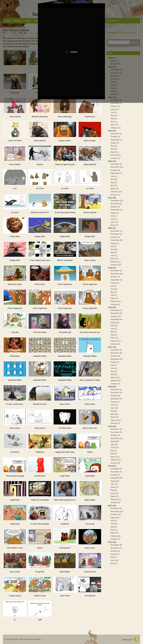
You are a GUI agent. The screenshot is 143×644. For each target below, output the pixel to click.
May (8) (114, 411)
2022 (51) (112, 161)
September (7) (116, 140)
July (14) (114, 405)
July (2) (114, 112)
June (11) (114, 447)
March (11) (115, 457)
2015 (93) (112, 426)
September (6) (116, 240)
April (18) (114, 414)
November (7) (116, 472)
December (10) (117, 201)
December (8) (116, 545)
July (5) (114, 286)
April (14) (114, 222)
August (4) (115, 362)
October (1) (115, 137)
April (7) (114, 295)
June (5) (114, 249)
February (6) (116, 420)
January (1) (115, 158)
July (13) (114, 325)
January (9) (115, 344)
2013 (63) (112, 506)
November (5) (116, 313)
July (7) (114, 365)
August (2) (115, 213)
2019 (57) (112, 268)
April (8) (114, 149)
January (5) (115, 463)
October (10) (116, 514)
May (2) (114, 292)
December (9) (116, 271)
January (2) (115, 423)
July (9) (114, 521)
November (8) (116, 353)
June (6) (114, 179)
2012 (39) (112, 542)
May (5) (114, 371)
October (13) (116, 316)
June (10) (114, 560)
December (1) (116, 134)
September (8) (116, 319)
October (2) (115, 106)
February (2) (116, 128)
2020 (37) (112, 228)
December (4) (116, 389)
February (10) (116, 192)
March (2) (115, 259)
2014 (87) (112, 466)
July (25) (114, 444)
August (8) (115, 322)
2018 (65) (112, 307)
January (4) (115, 304)
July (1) (114, 176)
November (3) (116, 204)
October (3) (115, 237)
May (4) (114, 146)
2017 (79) (112, 347)
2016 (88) (112, 387)
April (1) (114, 122)
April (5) (114, 185)
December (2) (116, 164)
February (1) (116, 262)
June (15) (114, 408)
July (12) (114, 484)
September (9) (116, 359)
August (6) (115, 481)
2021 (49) (112, 198)
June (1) (114, 219)
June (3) (114, 115)
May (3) (114, 118)
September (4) (116, 210)
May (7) (114, 451)
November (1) (116, 103)
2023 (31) (112, 131)
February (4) (116, 301)
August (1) (115, 109)
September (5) (116, 399)
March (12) (115, 377)
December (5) (116, 350)
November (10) (117, 167)
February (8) (116, 536)
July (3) (114, 246)
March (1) (115, 125)
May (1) (114, 332)
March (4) (115, 189)
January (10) (116, 265)
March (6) (115, 152)
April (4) (114, 530)
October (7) (115, 207)
